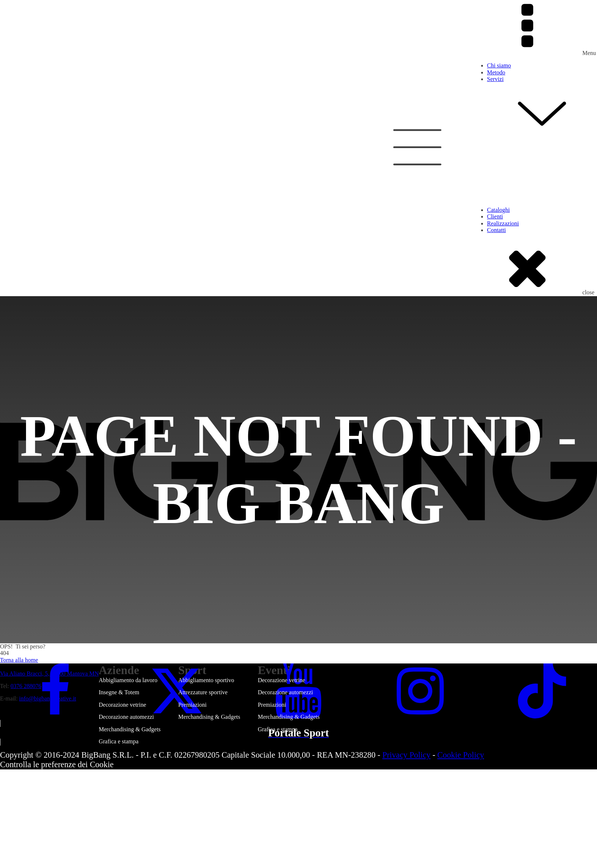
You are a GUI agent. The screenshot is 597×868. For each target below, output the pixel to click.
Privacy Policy (406, 755)
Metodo (496, 72)
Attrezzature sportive (203, 692)
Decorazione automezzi (126, 717)
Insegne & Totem (119, 692)
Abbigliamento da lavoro (128, 680)
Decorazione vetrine (122, 705)
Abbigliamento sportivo (206, 680)
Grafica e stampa (118, 741)
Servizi (542, 108)
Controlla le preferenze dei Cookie (57, 764)
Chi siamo (499, 65)
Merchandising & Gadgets (130, 729)
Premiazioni (192, 705)
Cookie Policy (461, 755)
